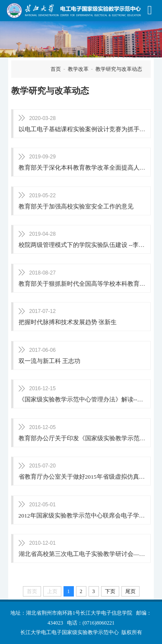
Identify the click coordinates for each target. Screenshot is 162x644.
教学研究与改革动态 (119, 69)
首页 (56, 69)
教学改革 (78, 69)
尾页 (130, 591)
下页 (110, 591)
